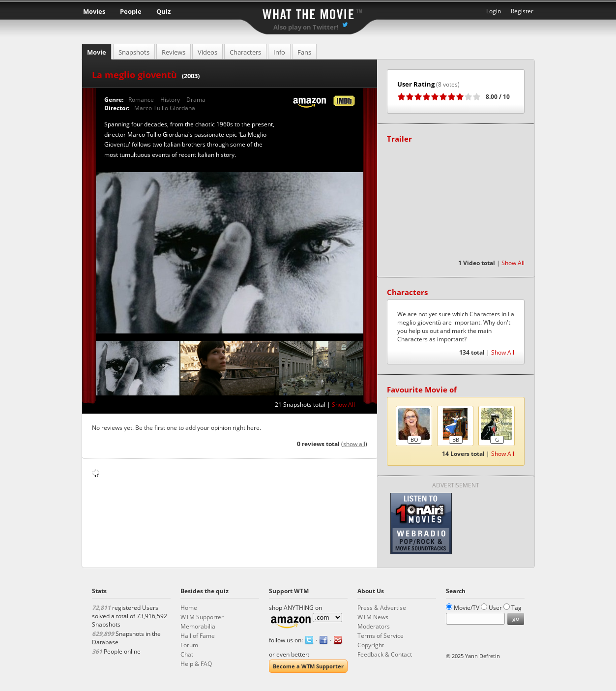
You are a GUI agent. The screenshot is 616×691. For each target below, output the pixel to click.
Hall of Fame (198, 636)
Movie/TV (467, 608)
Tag (516, 608)
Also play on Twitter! (306, 27)
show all (354, 444)
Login (494, 11)
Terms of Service (381, 636)
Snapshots (134, 52)
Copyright (371, 645)
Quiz (163, 11)
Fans (304, 52)
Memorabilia (198, 626)
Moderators (374, 626)
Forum (189, 645)
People (131, 11)
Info (279, 52)
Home (189, 608)
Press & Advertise (382, 608)
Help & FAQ (196, 664)
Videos (207, 52)
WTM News (373, 617)
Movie (97, 52)
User (495, 608)
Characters (245, 52)
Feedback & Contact (385, 654)
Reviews (174, 52)
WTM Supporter (202, 617)
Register (522, 11)
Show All (343, 405)
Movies (94, 11)
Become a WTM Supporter (308, 666)
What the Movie (308, 13)
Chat (187, 654)
